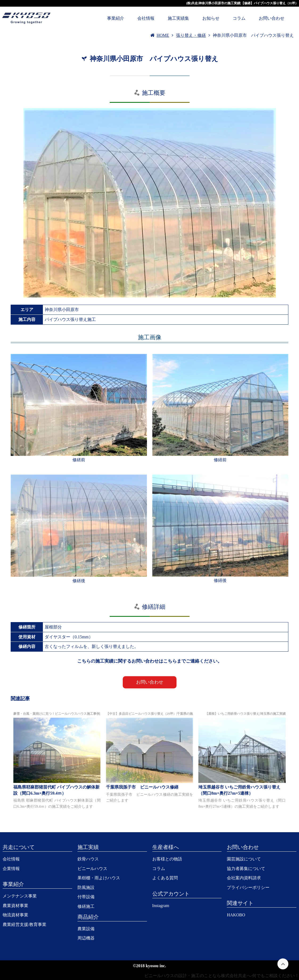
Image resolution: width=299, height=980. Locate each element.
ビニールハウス (92, 869)
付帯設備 (86, 897)
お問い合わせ (272, 18)
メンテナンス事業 (20, 896)
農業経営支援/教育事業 (24, 924)
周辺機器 (86, 938)
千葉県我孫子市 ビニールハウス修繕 (142, 787)
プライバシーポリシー (248, 887)
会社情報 (146, 18)
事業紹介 (116, 18)
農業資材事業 (15, 906)
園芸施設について (244, 859)
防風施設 (86, 887)
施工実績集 (178, 18)
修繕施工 (86, 906)
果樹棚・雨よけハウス (99, 878)
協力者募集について (246, 869)
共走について (19, 847)
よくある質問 (165, 878)
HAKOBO (236, 915)
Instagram (161, 906)
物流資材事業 (15, 915)
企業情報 (11, 869)
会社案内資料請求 (244, 878)
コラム (239, 18)
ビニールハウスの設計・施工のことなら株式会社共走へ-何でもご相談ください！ (222, 976)
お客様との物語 (167, 859)
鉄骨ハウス (88, 859)
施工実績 (88, 847)
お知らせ (211, 18)
